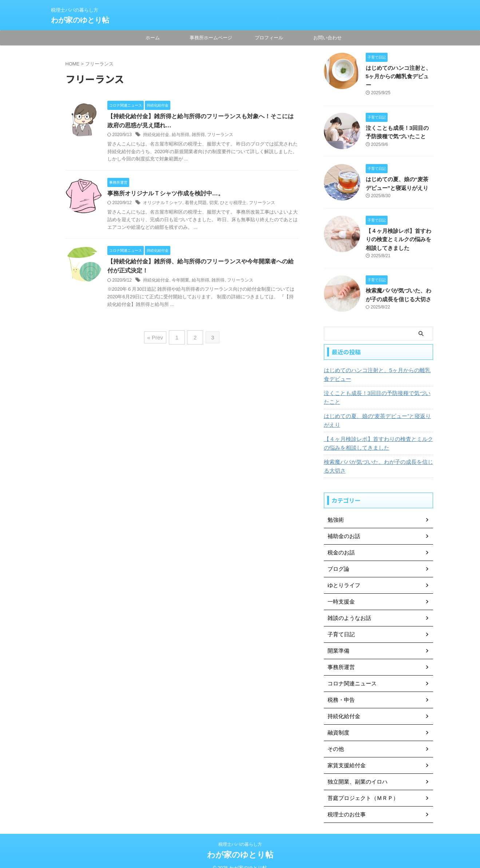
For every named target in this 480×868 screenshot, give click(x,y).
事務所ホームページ (211, 38)
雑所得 (198, 135)
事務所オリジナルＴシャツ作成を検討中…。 (166, 194)
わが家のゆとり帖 (80, 20)
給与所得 (181, 135)
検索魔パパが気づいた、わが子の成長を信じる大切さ (377, 456)
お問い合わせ (328, 38)
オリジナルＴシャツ (163, 204)
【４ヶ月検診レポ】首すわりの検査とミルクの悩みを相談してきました (399, 230)
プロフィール (269, 38)
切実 (214, 204)
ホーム (153, 38)
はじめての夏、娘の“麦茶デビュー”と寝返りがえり (376, 410)
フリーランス (220, 135)
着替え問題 (196, 204)
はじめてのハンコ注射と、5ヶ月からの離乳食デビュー (376, 365)
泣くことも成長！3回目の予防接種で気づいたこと (376, 387)
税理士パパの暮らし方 (240, 834)
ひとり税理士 (233, 204)
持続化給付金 (156, 135)
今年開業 (181, 282)
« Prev (157, 337)
